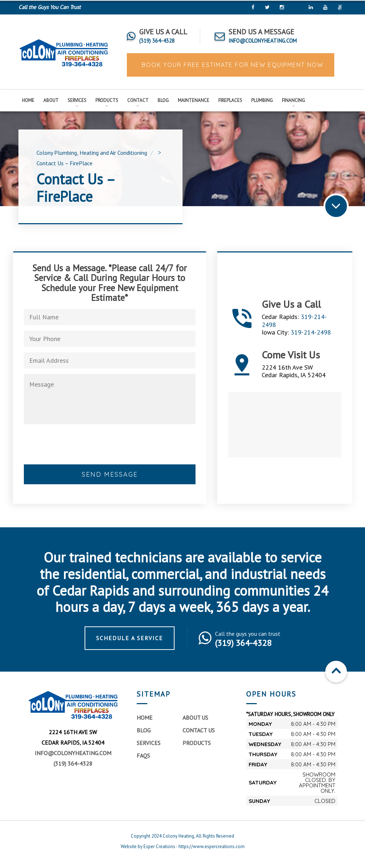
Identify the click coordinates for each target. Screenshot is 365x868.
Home (28, 100)
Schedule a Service (130, 643)
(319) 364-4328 (73, 768)
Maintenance (194, 100)
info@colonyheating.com (73, 758)
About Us (195, 722)
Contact (138, 100)
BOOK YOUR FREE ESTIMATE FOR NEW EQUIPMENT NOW (231, 65)
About (51, 100)
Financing (293, 100)
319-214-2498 (311, 335)
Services (77, 100)
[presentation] (79, 454)
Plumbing (262, 100)
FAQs (143, 760)
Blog (163, 100)
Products (107, 100)
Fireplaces (230, 100)
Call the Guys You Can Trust (50, 7)
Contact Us (199, 735)
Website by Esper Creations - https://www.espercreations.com (183, 851)
